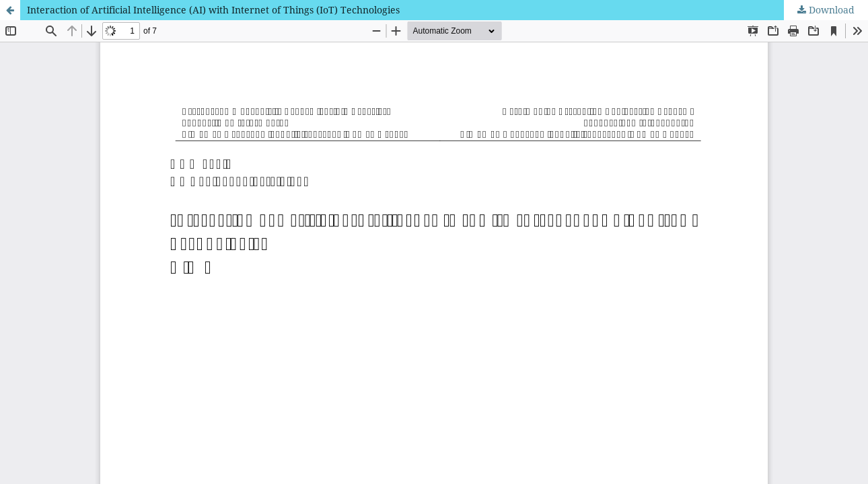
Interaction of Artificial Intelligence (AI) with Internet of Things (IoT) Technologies (213, 10)
